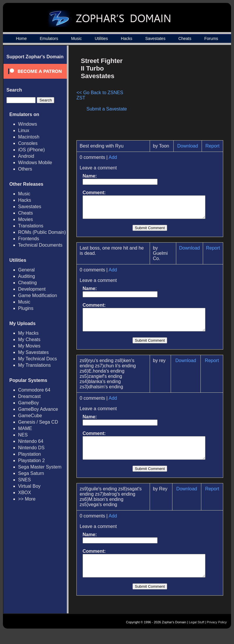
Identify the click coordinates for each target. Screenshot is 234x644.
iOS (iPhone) (32, 150)
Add (113, 157)
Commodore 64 (34, 390)
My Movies (29, 346)
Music (77, 38)
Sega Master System (40, 467)
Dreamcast (29, 396)
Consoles (28, 143)
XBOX (25, 493)
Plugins (26, 308)
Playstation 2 (32, 460)
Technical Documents (40, 245)
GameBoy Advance (38, 409)
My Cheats (29, 339)
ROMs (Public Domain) (42, 232)
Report (215, 146)
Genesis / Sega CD (38, 422)
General (26, 270)
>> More (27, 499)
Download (190, 146)
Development (32, 289)
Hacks (126, 38)
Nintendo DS (31, 448)
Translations (31, 226)
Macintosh (29, 137)
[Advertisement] (177, 95)
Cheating (27, 283)
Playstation (29, 454)
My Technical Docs (37, 359)
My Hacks (28, 333)
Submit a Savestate (110, 109)
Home (21, 38)
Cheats (185, 38)
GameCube (30, 416)
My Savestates (33, 352)
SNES (25, 480)
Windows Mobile (35, 163)
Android (26, 156)
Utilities (101, 38)
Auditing (27, 276)
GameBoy (28, 403)
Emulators (49, 38)
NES (23, 435)
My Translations (34, 365)
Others (25, 169)
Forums (211, 38)
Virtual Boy (29, 486)
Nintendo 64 (31, 441)
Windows (28, 124)
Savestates (155, 38)
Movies (26, 219)
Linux (24, 130)
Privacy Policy (217, 634)
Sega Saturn (31, 473)
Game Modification (37, 295)
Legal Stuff (196, 634)
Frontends (29, 239)
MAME (25, 428)
